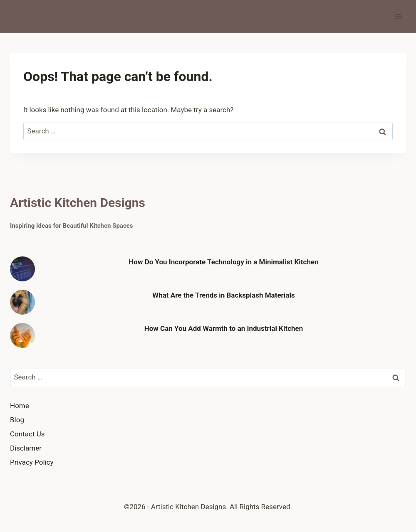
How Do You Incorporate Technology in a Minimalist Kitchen (223, 262)
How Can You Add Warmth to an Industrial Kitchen (224, 328)
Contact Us (27, 434)
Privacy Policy (32, 462)
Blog (17, 420)
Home (20, 406)
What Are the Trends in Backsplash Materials (223, 295)
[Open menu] (398, 16)
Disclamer (26, 448)
